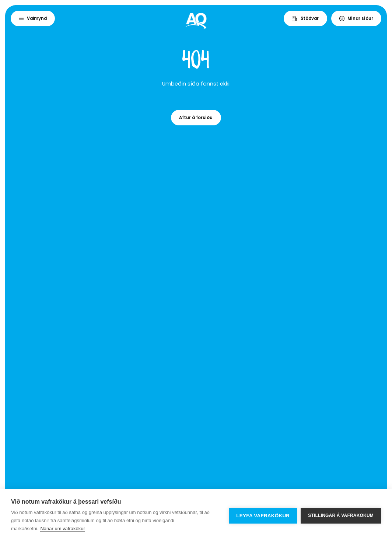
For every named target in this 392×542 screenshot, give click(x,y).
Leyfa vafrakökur (263, 516)
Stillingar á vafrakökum (341, 515)
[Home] (196, 21)
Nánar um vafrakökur (62, 529)
